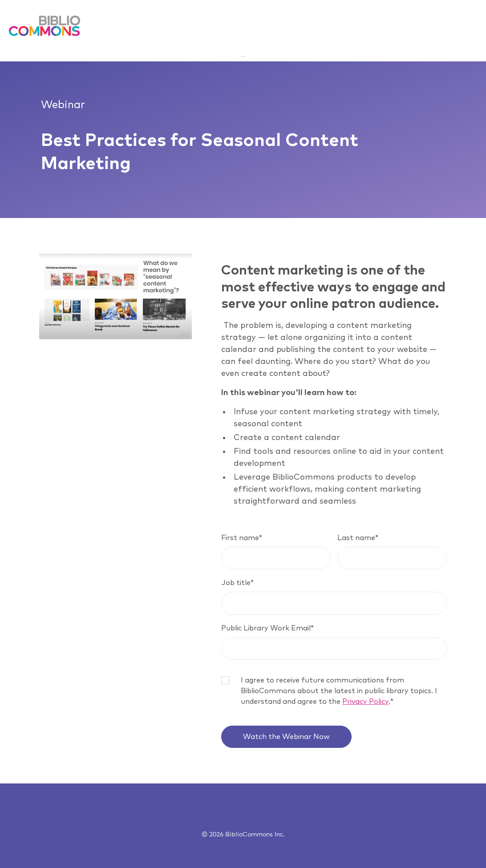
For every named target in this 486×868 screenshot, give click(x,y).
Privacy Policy (365, 702)
